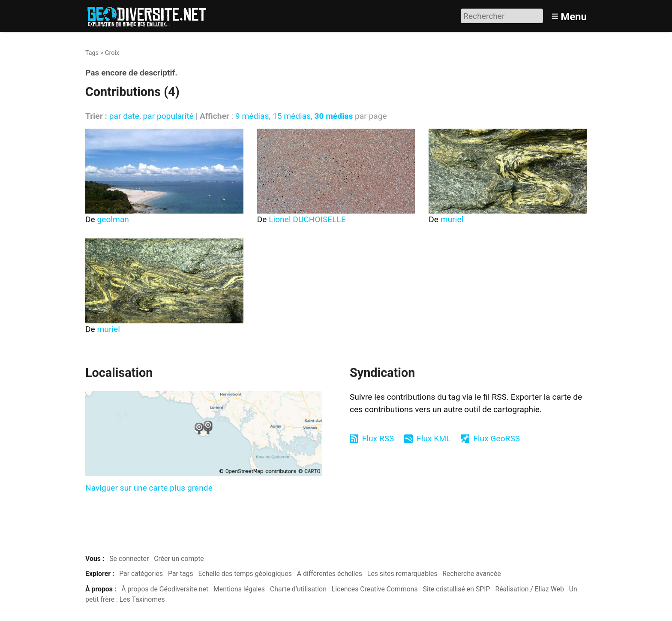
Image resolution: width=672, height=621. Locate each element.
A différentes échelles (330, 574)
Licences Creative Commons (375, 589)
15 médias (292, 116)
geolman (113, 219)
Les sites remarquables (402, 574)
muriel (452, 219)
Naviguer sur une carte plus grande (149, 488)
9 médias (252, 116)
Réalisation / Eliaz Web (529, 589)
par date (124, 116)
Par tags (181, 574)
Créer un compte (179, 559)
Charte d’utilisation (298, 589)
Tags (92, 53)
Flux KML (433, 439)
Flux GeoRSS (496, 439)
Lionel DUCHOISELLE (307, 219)
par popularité (168, 116)
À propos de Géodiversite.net (165, 589)
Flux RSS (378, 439)
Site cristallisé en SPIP (457, 589)
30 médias (334, 116)
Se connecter (129, 559)
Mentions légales (239, 589)
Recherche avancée (472, 574)
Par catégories (141, 574)
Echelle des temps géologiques (245, 574)
